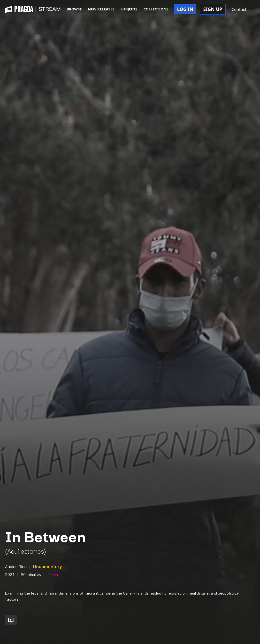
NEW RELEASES (101, 9)
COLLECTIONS (156, 9)
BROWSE (74, 9)
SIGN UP (213, 9)
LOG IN (185, 9)
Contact (239, 9)
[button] (255, 10)
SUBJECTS (129, 9)
